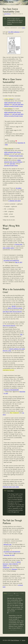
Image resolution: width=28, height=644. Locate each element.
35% (21, 335)
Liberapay (14, 569)
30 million (19, 188)
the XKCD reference (14, 32)
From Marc (10, 491)
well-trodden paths (8, 248)
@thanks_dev (7, 544)
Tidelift (5, 566)
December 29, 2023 (9, 555)
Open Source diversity (9, 326)
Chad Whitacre (7, 14)
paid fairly (13, 164)
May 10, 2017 (19, 262)
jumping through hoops (16, 156)
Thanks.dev (6, 567)
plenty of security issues (15, 308)
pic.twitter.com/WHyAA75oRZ (12, 552)
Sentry (24, 28)
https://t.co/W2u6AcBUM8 (11, 390)
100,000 (14, 306)
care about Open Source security (12, 312)
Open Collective (13, 564)
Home (24, 640)
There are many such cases (11, 487)
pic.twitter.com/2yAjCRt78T (11, 261)
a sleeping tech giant (15, 201)
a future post (18, 244)
